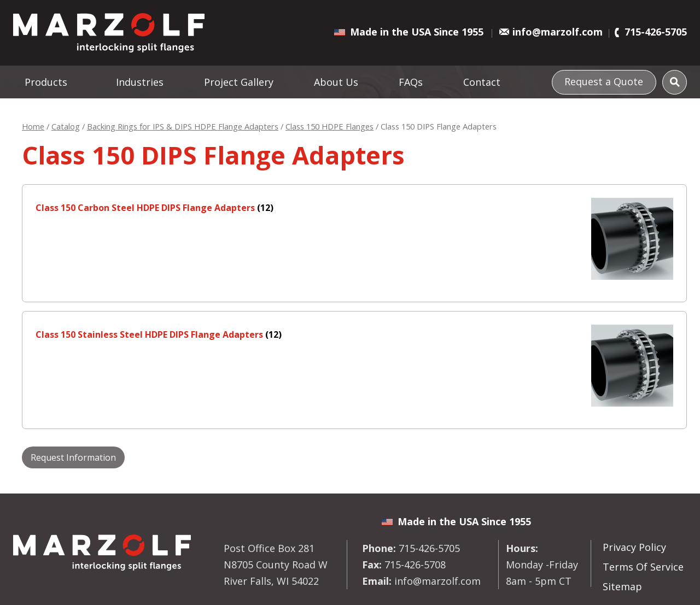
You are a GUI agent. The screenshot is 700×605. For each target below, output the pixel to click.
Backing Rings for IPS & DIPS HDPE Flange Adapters (183, 126)
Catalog (66, 126)
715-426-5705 (656, 32)
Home (33, 126)
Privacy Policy (634, 547)
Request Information (73, 457)
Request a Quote (604, 81)
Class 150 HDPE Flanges (329, 126)
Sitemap (622, 586)
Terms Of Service (643, 567)
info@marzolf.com (558, 32)
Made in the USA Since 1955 (417, 32)
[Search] (675, 82)
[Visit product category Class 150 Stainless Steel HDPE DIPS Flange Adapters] (354, 334)
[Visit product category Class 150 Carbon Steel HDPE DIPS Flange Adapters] (354, 208)
